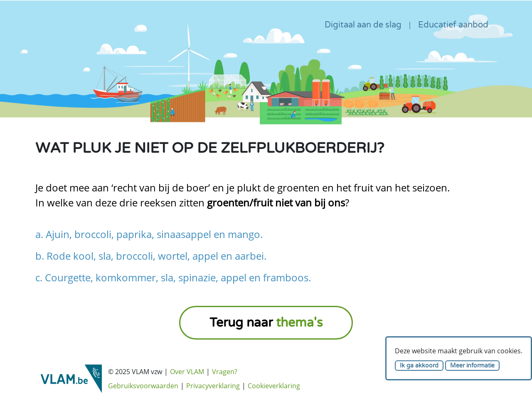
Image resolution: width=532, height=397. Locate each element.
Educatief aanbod (453, 25)
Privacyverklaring (213, 386)
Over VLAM (187, 372)
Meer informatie (472, 366)
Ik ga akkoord (419, 366)
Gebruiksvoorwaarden (143, 386)
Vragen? (225, 372)
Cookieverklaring (274, 386)
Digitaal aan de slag (363, 25)
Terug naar (266, 323)
